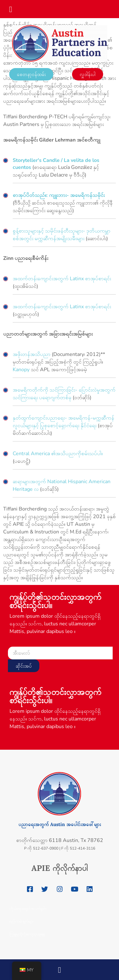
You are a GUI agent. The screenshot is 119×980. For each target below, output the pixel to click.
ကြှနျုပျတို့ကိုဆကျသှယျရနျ (27, 934)
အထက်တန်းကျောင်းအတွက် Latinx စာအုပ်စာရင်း (62, 279)
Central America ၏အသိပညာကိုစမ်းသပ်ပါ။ (58, 454)
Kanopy (21, 370)
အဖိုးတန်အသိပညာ (32, 354)
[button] (11, 7)
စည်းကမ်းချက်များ (22, 921)
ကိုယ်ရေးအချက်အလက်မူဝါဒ (28, 908)
